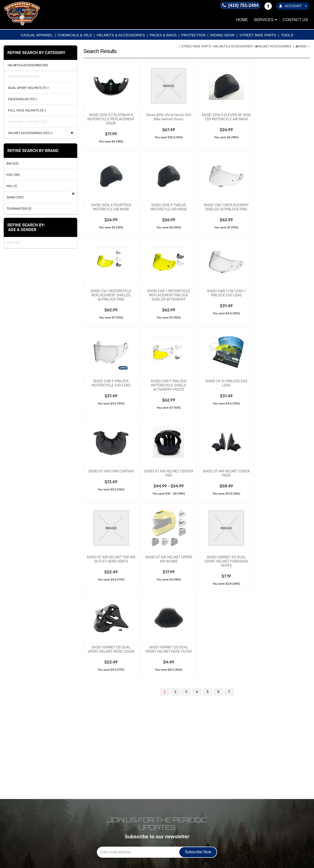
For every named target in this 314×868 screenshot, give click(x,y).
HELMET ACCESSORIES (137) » (29, 133)
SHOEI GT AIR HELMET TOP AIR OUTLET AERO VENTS (111, 559)
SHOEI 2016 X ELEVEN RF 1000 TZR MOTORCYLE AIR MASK (226, 117)
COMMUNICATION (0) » (24, 76)
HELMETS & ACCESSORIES (121, 35)
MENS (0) (13, 242)
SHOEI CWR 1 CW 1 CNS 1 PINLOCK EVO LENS (226, 293)
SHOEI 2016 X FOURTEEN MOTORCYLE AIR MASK (111, 207)
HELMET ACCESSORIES (274, 46)
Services (265, 20)
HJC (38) (13, 175)
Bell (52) (12, 163)
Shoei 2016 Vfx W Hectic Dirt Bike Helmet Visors (169, 117)
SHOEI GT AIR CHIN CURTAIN (111, 471)
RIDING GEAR (222, 35)
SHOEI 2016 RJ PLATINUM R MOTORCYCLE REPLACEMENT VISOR (111, 119)
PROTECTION (193, 35)
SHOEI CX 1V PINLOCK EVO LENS (226, 383)
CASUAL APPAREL (37, 35)
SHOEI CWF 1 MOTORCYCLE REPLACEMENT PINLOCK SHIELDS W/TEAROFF (169, 295)
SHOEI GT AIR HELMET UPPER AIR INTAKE (169, 559)
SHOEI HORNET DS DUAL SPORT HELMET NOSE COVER (111, 649)
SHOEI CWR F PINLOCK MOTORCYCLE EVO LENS (111, 383)
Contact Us (295, 20)
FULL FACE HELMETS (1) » (26, 110)
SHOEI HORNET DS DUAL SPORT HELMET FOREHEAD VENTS (226, 561)
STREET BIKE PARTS (258, 35)
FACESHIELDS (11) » (22, 99)
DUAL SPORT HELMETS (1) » (28, 88)
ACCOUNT (293, 6)
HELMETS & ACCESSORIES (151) (28, 65)
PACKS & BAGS (163, 35)
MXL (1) (12, 186)
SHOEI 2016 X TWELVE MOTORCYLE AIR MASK (169, 207)
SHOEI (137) (15, 197)
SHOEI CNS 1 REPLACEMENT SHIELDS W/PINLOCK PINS (226, 207)
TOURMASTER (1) (19, 209)
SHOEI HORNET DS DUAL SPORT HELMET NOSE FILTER (169, 649)
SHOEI (301, 46)
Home (242, 20)
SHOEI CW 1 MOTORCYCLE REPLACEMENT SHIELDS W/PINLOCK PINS (111, 295)
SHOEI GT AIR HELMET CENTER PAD (169, 473)
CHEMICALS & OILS (75, 35)
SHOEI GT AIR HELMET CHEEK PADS (226, 473)
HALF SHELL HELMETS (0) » (28, 122)
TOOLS (287, 35)
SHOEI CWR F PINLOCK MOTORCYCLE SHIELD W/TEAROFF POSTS (169, 385)
